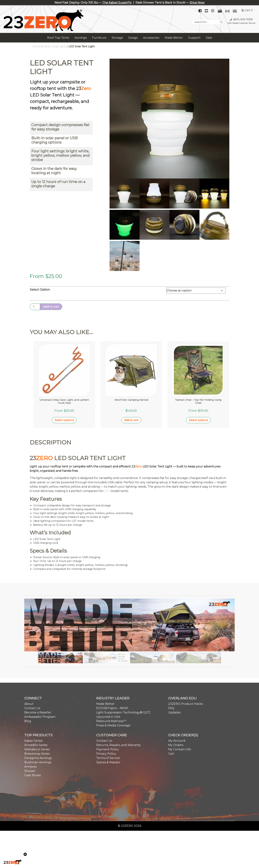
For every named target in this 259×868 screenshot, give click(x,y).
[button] (30, 591)
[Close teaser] (25, 854)
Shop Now (197, 3)
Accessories (151, 38)
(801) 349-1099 (243, 19)
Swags (133, 38)
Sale (209, 38)
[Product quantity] (35, 307)
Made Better (174, 38)
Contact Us (32, 674)
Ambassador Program (40, 682)
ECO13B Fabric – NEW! (112, 674)
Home (37, 46)
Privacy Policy (106, 719)
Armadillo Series (36, 710)
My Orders (176, 710)
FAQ (171, 674)
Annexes (30, 732)
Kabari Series (33, 706)
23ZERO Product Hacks (185, 669)
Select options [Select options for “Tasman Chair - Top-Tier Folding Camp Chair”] (198, 386)
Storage (117, 38)
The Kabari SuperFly (117, 3)
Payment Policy (108, 715)
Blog (28, 687)
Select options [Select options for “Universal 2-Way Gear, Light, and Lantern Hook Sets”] (64, 386)
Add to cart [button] (131, 386)
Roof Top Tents (58, 38)
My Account (177, 706)
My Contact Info (180, 715)
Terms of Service (108, 723)
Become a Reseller (38, 678)
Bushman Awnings (38, 728)
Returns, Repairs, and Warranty (119, 710)
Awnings (81, 38)
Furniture (99, 38)
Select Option (40, 290)
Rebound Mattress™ (111, 687)
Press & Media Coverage (113, 691)
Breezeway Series (37, 719)
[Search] (221, 22)
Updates (174, 678)
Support (194, 38)
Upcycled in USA (108, 682)
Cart (171, 719)
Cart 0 (249, 10)
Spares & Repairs (108, 728)
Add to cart (51, 307)
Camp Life (49, 46)
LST (107, 457)
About (29, 669)
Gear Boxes (32, 741)
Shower (30, 736)
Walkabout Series (37, 715)
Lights (62, 46)
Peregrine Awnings (38, 723)
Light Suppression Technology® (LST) (123, 678)
